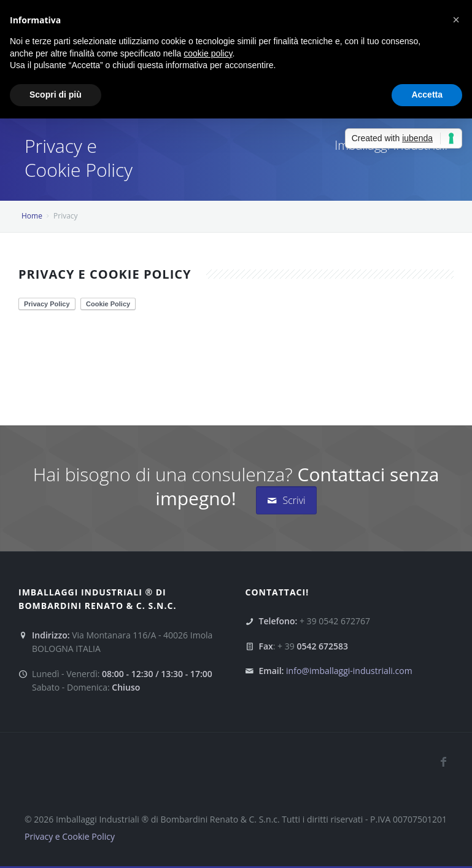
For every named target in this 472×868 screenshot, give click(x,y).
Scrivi (286, 500)
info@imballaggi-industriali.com (349, 671)
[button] (456, 20)
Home (32, 216)
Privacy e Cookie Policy (70, 836)
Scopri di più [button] (56, 95)
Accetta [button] (427, 95)
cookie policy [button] (208, 53)
